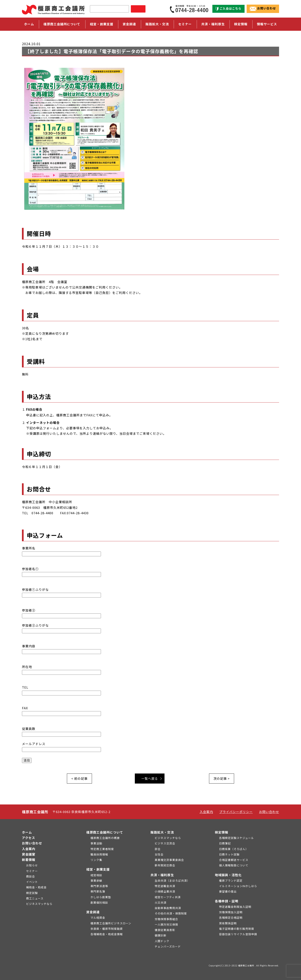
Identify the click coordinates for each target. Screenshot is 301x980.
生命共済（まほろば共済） (172, 881)
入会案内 (206, 812)
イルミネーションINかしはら (238, 886)
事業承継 (96, 881)
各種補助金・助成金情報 (107, 934)
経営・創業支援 (98, 869)
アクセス (29, 838)
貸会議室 (29, 854)
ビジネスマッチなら (39, 904)
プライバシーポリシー (236, 812)
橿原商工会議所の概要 (105, 838)
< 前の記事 (79, 778)
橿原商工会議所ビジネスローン (111, 923)
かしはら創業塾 (101, 897)
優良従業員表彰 (165, 930)
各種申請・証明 (227, 901)
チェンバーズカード (168, 946)
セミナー (185, 24)
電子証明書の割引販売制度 (237, 929)
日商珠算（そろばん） (234, 849)
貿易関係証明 (228, 923)
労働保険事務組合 (166, 919)
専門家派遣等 (99, 886)
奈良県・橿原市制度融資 (107, 929)
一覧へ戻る (150, 778)
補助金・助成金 (36, 887)
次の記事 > (222, 778)
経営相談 (96, 875)
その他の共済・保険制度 (171, 913)
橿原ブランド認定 (231, 881)
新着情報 (29, 860)
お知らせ (32, 865)
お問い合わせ (263, 9)
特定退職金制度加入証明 (235, 907)
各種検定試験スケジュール (237, 838)
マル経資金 (98, 918)
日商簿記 (225, 843)
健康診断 (161, 935)
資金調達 (93, 912)
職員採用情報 (99, 854)
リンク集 (96, 860)
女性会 (159, 854)
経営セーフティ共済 (168, 897)
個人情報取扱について (234, 865)
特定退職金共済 (165, 886)
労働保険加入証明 (231, 912)
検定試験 (32, 893)
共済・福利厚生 (162, 875)
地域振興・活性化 (228, 875)
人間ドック (162, 941)
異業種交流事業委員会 (169, 860)
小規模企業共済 (165, 891)
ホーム (29, 24)
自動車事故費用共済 (168, 908)
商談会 (31, 876)
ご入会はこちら (228, 9)
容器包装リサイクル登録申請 (238, 934)
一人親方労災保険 (166, 924)
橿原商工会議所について (105, 832)
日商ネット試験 (229, 854)
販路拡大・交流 (162, 832)
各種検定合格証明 (231, 918)
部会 (158, 849)
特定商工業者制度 (102, 849)
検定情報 (222, 832)
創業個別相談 (99, 902)
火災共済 (161, 902)
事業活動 (96, 843)
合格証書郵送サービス (234, 860)
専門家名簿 (98, 891)
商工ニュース (35, 898)
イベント (32, 882)
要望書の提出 (228, 891)
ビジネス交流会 (165, 843)
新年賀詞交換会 (165, 865)
